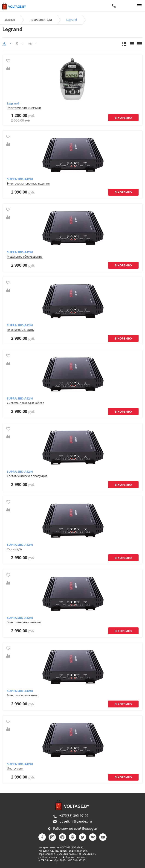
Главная (9, 20)
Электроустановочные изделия (28, 183)
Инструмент (15, 768)
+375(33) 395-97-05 (74, 816)
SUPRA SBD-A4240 (20, 179)
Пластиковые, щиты (21, 330)
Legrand (13, 103)
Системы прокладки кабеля (26, 403)
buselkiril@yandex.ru (76, 821)
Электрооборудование (22, 695)
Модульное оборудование (25, 257)
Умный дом (15, 549)
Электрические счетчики (24, 108)
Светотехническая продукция (27, 476)
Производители (41, 20)
